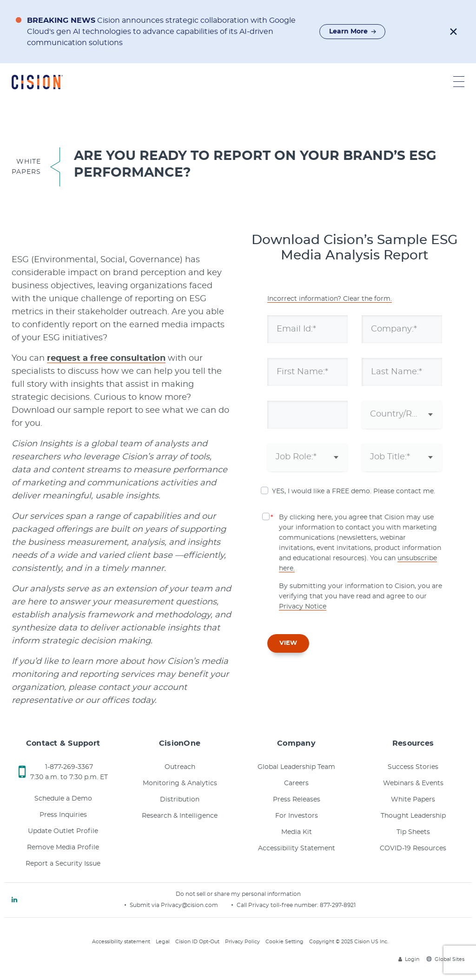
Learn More (353, 32)
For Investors (297, 816)
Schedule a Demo (63, 799)
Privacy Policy (242, 942)
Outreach (180, 767)
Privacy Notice (303, 607)
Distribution (180, 800)
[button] (453, 32)
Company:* (394, 329)
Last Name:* (397, 371)
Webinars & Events (413, 783)
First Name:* (302, 371)
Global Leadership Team (296, 767)
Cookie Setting (284, 942)
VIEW (288, 643)
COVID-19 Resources (413, 848)
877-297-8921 (338, 905)
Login (409, 959)
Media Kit (297, 832)
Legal (163, 942)
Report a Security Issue (63, 864)
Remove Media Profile (63, 848)
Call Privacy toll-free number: (278, 905)
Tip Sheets (413, 832)
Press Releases (297, 800)
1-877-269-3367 (69, 767)
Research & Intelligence (180, 816)
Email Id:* (296, 329)
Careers (296, 783)
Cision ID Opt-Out (197, 942)
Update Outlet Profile (63, 831)
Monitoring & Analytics (180, 783)
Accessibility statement (121, 942)
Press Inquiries (63, 815)
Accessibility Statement (297, 848)
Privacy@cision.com (189, 905)
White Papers (413, 800)
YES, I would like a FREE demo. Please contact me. (354, 491)
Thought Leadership (413, 816)
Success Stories (413, 767)
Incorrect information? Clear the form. (330, 299)
